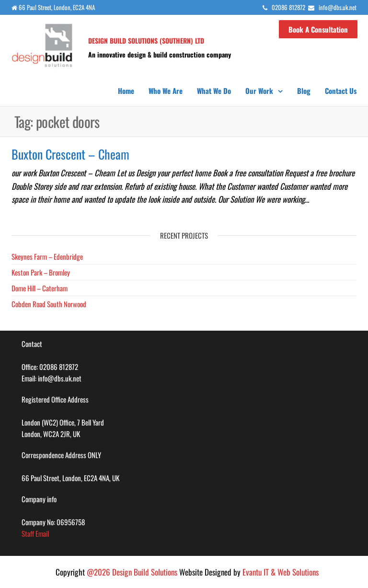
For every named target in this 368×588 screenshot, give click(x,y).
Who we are (166, 91)
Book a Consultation (318, 29)
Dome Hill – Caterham (40, 288)
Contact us (341, 91)
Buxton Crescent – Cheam (70, 154)
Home (126, 91)
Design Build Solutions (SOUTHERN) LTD (146, 40)
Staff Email (35, 533)
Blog (304, 91)
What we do (214, 91)
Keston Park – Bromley (41, 272)
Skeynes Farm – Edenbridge (47, 256)
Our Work (259, 91)
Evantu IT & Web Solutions (281, 572)
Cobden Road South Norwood (49, 304)
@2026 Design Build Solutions (132, 572)
